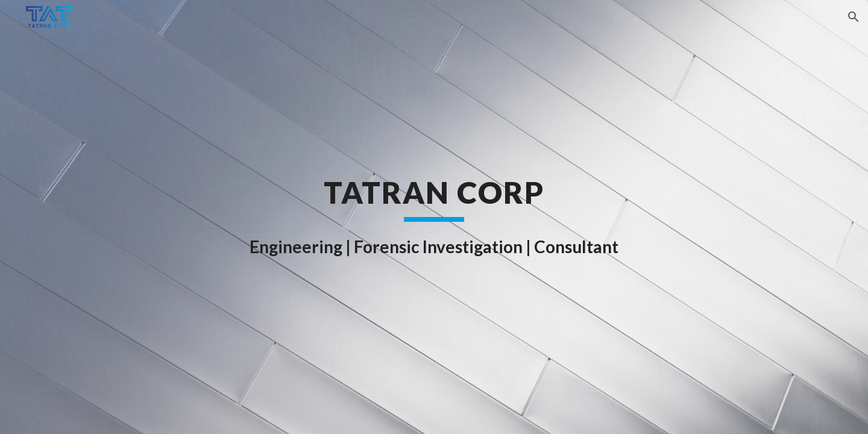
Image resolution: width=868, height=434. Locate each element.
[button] (854, 17)
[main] (434, 217)
